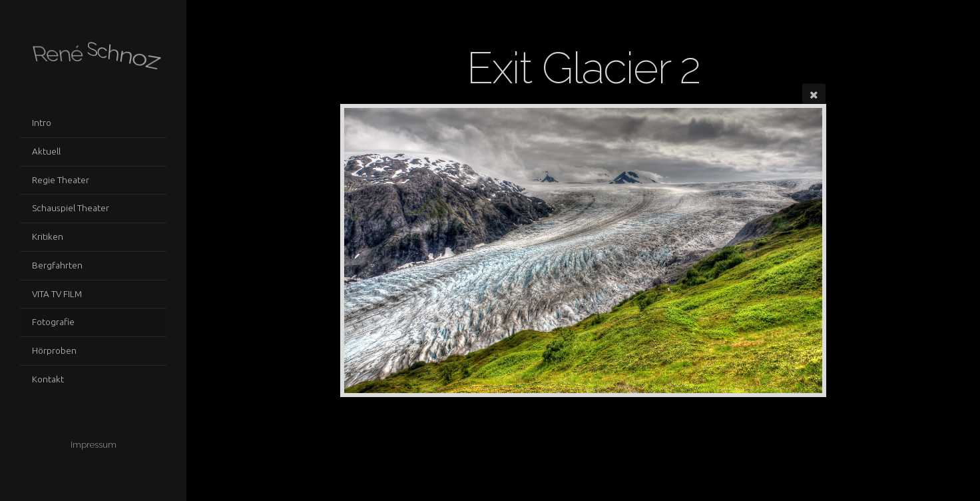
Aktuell (46, 151)
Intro (42, 123)
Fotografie (53, 322)
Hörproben (54, 350)
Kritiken (48, 237)
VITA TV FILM (57, 294)
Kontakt (48, 379)
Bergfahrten (57, 265)
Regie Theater (61, 180)
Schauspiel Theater (71, 208)
